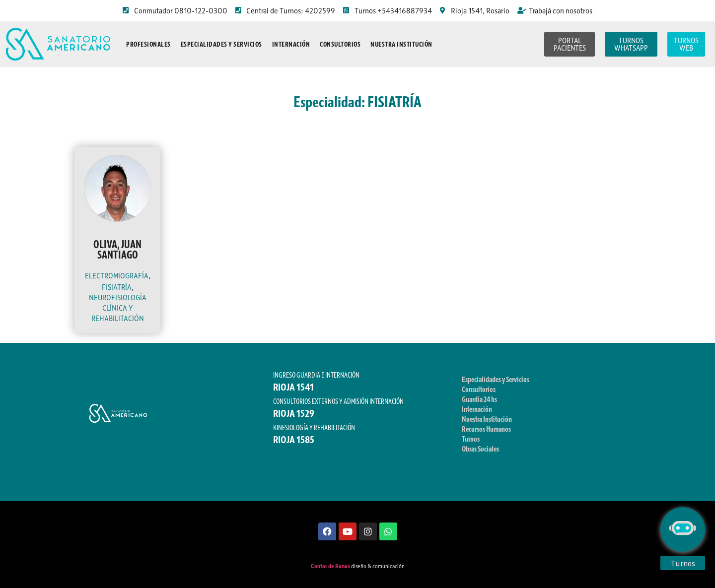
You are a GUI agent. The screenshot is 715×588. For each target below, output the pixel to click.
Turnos (471, 439)
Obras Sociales (480, 449)
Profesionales (148, 44)
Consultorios (340, 44)
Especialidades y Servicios (221, 44)
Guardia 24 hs (479, 399)
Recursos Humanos (486, 429)
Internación (291, 44)
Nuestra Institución (401, 44)
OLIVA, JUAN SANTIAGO (117, 249)
